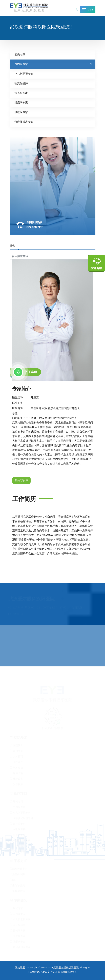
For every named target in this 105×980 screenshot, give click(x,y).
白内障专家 (21, 64)
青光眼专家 (21, 93)
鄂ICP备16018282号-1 (64, 972)
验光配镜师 (21, 83)
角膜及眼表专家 (24, 122)
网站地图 (20, 967)
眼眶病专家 (21, 112)
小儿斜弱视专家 (24, 74)
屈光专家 (20, 55)
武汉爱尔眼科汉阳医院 (66, 967)
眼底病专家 (21, 103)
